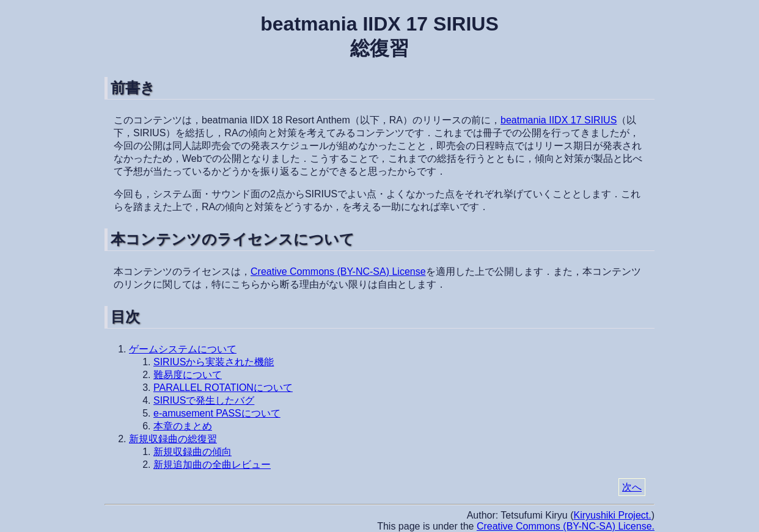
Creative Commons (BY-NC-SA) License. (566, 526)
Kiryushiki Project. (613, 515)
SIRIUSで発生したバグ (204, 400)
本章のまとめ (183, 426)
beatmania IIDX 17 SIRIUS (559, 120)
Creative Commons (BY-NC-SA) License (338, 271)
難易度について (188, 375)
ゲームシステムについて (183, 349)
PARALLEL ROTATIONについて (223, 388)
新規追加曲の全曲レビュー (212, 465)
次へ (632, 487)
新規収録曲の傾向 (193, 452)
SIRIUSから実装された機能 (214, 362)
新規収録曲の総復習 (173, 439)
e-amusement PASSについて (217, 413)
